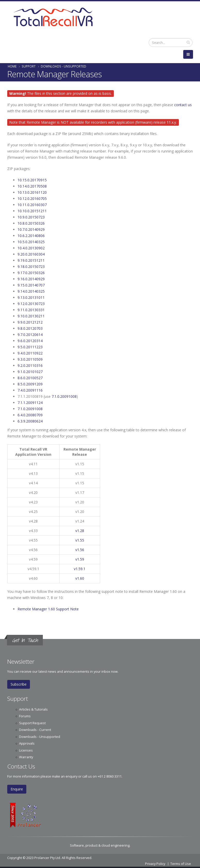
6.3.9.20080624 (30, 421)
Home (12, 66)
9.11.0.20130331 (31, 310)
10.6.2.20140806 (31, 236)
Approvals (27, 743)
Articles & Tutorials (33, 709)
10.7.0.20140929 (31, 229)
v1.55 (80, 540)
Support (29, 66)
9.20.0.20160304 (31, 254)
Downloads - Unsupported (63, 66)
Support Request (32, 723)
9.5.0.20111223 (30, 347)
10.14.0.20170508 (32, 186)
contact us (183, 105)
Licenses (26, 750)
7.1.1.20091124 (30, 403)
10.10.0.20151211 (32, 211)
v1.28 (80, 531)
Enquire (17, 789)
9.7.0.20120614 (30, 335)
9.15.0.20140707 (31, 285)
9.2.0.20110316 (30, 365)
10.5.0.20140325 (31, 242)
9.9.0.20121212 (30, 322)
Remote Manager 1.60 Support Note (48, 609)
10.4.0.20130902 (31, 248)
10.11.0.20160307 (32, 205)
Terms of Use (181, 864)
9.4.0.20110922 (30, 353)
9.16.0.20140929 (31, 279)
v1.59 (80, 559)
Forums (25, 716)
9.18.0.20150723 (31, 267)
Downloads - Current (35, 730)
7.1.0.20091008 (64, 396)
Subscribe (19, 684)
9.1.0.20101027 (30, 372)
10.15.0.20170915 (32, 180)
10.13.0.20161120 (32, 192)
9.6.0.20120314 (30, 341)
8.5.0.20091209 (30, 384)
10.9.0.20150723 (31, 217)
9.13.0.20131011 (31, 297)
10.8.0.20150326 (31, 223)
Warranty (26, 757)
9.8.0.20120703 (30, 328)
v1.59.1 (80, 569)
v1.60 (80, 578)
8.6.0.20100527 (30, 378)
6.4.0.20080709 (30, 415)
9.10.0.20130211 (31, 316)
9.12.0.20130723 (31, 304)
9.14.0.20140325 (31, 291)
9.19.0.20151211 (31, 260)
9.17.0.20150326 (31, 273)
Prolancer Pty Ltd (47, 858)
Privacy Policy (155, 864)
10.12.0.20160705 (32, 199)
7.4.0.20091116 (30, 390)
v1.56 (80, 550)
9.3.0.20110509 (30, 359)
